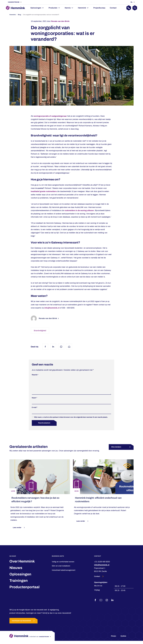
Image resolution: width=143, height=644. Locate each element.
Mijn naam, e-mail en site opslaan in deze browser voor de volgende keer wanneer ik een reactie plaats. (71, 420)
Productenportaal (24, 590)
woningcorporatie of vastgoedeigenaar (50, 116)
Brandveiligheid (40, 331)
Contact (113, 8)
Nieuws (16, 571)
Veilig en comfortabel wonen (63, 565)
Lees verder (19, 531)
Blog (19, 15)
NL (132, 2)
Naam (34, 401)
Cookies (123, 639)
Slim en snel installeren (61, 569)
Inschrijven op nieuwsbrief (23, 624)
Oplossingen (36, 8)
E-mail (35, 411)
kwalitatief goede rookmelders (44, 191)
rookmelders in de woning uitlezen (79, 210)
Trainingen (19, 584)
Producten (53, 8)
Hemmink (82, 8)
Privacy (114, 639)
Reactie (35, 375)
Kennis (68, 8)
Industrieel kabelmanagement (64, 573)
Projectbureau (99, 8)
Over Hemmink (22, 564)
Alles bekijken (116, 450)
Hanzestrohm (14, 2)
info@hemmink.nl (52, 308)
